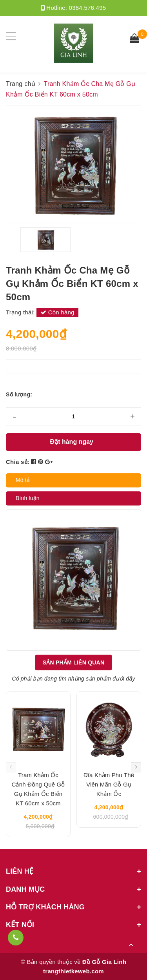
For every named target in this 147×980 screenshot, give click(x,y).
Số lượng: (19, 394)
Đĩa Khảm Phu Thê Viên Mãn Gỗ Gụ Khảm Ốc (109, 784)
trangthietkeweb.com (73, 971)
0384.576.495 (88, 8)
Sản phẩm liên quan (74, 662)
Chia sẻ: (18, 462)
